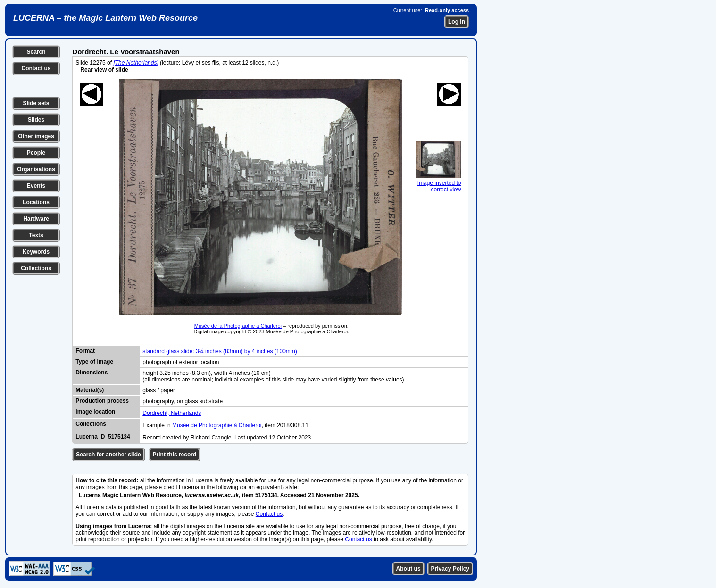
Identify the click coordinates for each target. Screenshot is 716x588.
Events (36, 186)
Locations (36, 202)
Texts (36, 235)
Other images (36, 136)
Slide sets (36, 103)
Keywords (36, 252)
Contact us (36, 68)
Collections (36, 268)
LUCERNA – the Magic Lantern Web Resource (105, 18)
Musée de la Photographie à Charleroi (238, 326)
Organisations (36, 169)
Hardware (36, 219)
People (36, 153)
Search (36, 52)
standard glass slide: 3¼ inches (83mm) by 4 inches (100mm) (220, 351)
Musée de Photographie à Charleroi (217, 425)
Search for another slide (108, 455)
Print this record (175, 455)
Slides (36, 120)
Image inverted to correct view (438, 183)
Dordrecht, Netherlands (172, 413)
